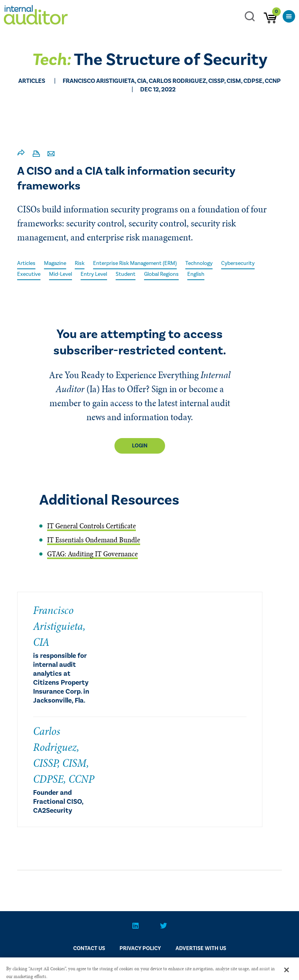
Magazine (55, 263)
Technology (199, 263)
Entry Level (94, 274)
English (196, 274)
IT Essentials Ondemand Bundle (94, 540)
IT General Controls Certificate (91, 526)
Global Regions (161, 274)
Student (126, 274)
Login (140, 446)
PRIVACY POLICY (140, 948)
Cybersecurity (238, 263)
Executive (29, 274)
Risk (80, 263)
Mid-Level (61, 274)
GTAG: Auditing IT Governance (92, 554)
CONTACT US (89, 948)
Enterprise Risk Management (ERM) (135, 263)
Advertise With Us (201, 948)
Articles (26, 263)
